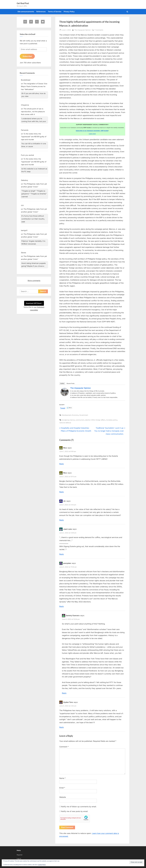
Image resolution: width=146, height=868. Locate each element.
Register (20, 855)
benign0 (24, 231)
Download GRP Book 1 (34, 303)
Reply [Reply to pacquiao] (62, 606)
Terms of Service (55, 12)
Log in (19, 859)
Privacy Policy (69, 12)
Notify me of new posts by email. (75, 811)
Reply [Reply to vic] (62, 520)
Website (63, 797)
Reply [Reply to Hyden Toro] (62, 727)
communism (80, 420)
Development (67, 415)
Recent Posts (71, 383)
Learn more (92, 134)
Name (62, 778)
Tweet (63, 408)
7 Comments (99, 30)
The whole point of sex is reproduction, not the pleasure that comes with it (33, 112)
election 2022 (90, 420)
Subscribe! (27, 56)
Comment (64, 747)
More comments (34, 281)
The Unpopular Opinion (83, 30)
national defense (65, 423)
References (41, 12)
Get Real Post (23, 3)
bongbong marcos (68, 420)
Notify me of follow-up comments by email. (79, 807)
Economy (75, 415)
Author (62, 383)
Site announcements (26, 12)
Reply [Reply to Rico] (62, 464)
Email (62, 788)
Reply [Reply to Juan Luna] (62, 554)
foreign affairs (100, 420)
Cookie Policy (42, 865)
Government (84, 415)
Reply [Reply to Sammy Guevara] (64, 693)
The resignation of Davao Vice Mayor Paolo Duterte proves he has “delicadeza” (34, 87)
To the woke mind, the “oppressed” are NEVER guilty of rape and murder (34, 137)
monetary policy (112, 420)
